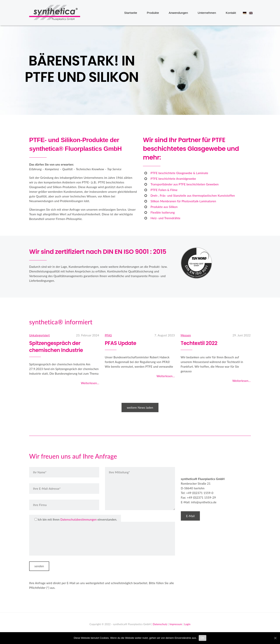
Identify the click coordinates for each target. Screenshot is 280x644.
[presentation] (49, 539)
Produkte (153, 13)
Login (187, 624)
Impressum (176, 624)
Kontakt (231, 13)
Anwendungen (178, 13)
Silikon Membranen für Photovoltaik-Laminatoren (183, 201)
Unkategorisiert (39, 335)
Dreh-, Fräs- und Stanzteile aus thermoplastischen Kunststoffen (193, 195)
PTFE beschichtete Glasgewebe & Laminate (179, 173)
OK (203, 638)
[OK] (275, 638)
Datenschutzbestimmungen (79, 519)
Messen (186, 335)
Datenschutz (160, 624)
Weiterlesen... (90, 383)
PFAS (108, 335)
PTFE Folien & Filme (164, 190)
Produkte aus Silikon (164, 207)
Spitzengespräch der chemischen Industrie (56, 347)
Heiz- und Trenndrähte (165, 218)
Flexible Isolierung (163, 212)
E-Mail (190, 516)
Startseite (131, 13)
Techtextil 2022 (199, 343)
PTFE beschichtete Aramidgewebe (173, 179)
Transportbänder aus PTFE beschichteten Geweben (185, 184)
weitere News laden (140, 408)
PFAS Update (121, 343)
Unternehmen (207, 13)
